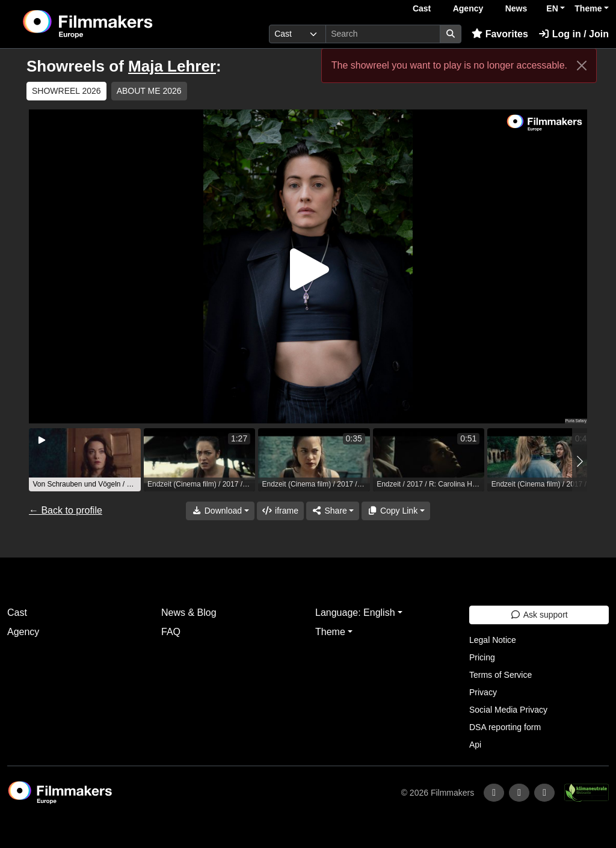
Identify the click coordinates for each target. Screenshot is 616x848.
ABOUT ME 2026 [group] (149, 91)
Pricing (482, 657)
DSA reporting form (505, 727)
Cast (422, 8)
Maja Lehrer (172, 66)
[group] (85, 460)
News (516, 8)
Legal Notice (493, 640)
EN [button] (552, 8)
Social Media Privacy (508, 710)
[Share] (333, 511)
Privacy (483, 692)
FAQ (171, 632)
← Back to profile (66, 510)
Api (475, 745)
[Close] (582, 66)
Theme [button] (588, 8)
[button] (580, 461)
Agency (468, 8)
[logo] (117, 24)
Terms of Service (500, 675)
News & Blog (189, 613)
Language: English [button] (355, 613)
